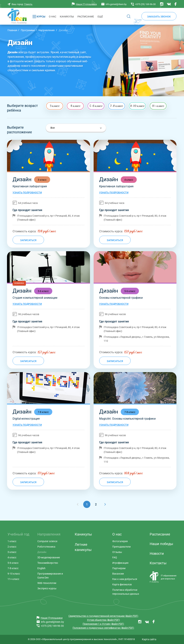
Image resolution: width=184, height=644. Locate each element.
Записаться (28, 240)
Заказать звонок (159, 17)
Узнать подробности (27, 193)
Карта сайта (149, 639)
